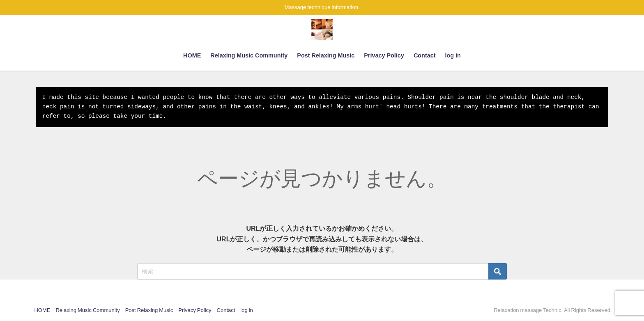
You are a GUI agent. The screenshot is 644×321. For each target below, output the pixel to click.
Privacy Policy (384, 55)
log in (453, 55)
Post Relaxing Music (326, 55)
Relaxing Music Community (249, 55)
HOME (192, 55)
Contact (425, 55)
